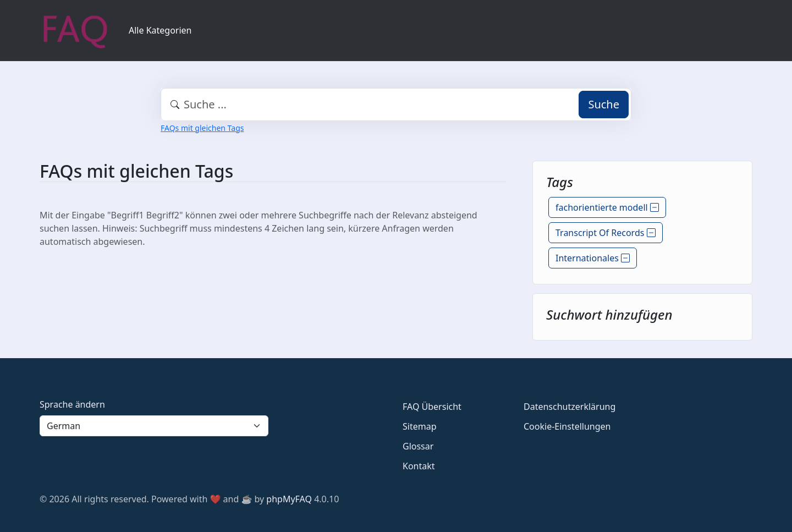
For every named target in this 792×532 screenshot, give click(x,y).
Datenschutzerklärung (570, 407)
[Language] (154, 426)
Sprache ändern (72, 404)
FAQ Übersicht (432, 407)
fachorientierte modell (607, 207)
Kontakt (419, 466)
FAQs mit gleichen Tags (202, 128)
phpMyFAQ (289, 499)
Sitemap (420, 426)
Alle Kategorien (160, 30)
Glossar (418, 446)
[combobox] (396, 105)
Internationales (593, 258)
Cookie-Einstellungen (567, 426)
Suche (604, 104)
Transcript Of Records (606, 233)
